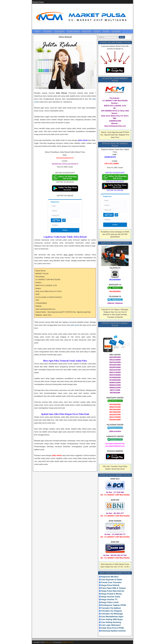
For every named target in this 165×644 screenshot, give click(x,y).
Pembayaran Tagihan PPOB (114, 605)
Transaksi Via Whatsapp (112, 614)
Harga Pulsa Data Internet (113, 591)
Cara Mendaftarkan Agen (112, 617)
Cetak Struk (116, 31)
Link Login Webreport (111, 625)
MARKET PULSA (68, 642)
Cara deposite (59, 31)
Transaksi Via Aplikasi (111, 608)
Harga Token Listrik (110, 602)
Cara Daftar (47, 31)
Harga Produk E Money (111, 594)
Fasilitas (106, 31)
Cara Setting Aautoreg (111, 622)
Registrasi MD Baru (110, 577)
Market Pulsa (38, 2)
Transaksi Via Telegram (112, 611)
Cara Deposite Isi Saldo (111, 580)
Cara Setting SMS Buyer (112, 619)
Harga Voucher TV (109, 600)
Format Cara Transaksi (111, 582)
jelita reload (75, 325)
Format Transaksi (73, 31)
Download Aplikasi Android (113, 631)
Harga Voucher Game (111, 597)
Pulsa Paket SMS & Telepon (114, 588)
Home (38, 31)
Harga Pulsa (87, 31)
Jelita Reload (65, 37)
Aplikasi (97, 31)
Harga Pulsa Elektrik (110, 585)
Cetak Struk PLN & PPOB (112, 628)
